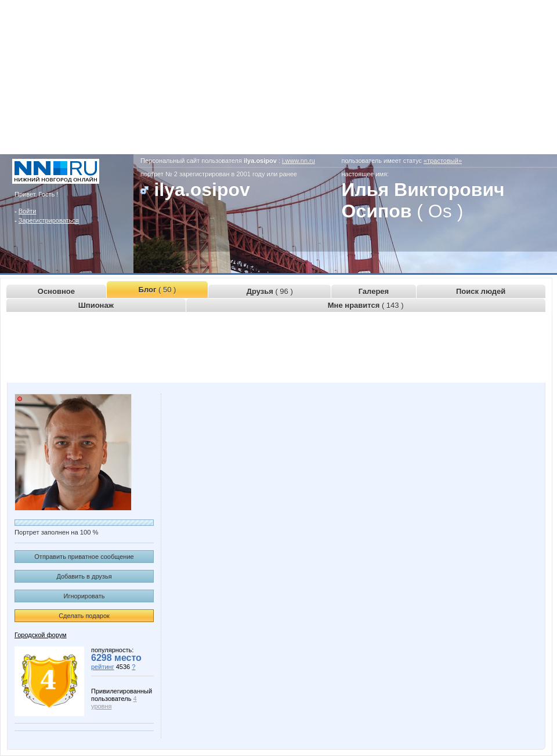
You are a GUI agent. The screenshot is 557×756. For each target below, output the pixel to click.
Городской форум (41, 635)
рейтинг (103, 667)
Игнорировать (84, 596)
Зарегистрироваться (49, 220)
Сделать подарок (84, 616)
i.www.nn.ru (299, 161)
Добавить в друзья (84, 576)
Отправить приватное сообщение (84, 557)
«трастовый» (443, 161)
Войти (28, 211)
